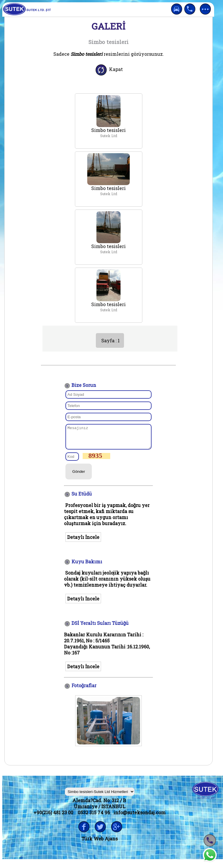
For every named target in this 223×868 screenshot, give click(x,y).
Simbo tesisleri (108, 130)
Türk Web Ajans (100, 843)
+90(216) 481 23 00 (53, 817)
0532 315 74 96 (94, 817)
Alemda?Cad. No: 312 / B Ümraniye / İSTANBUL (100, 808)
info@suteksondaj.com (139, 817)
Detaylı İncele (83, 541)
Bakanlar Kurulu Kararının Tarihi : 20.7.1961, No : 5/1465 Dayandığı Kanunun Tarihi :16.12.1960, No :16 (107, 648)
